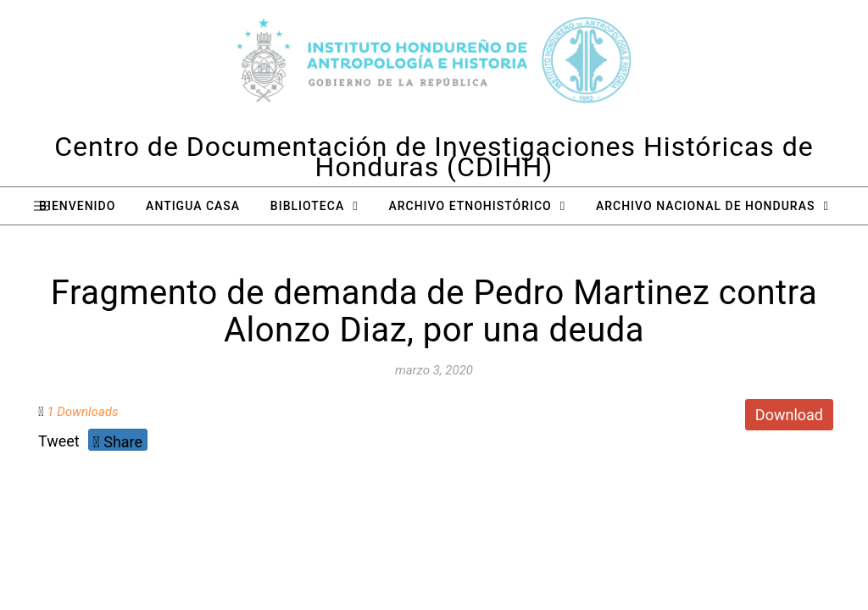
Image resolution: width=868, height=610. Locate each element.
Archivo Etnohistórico (470, 206)
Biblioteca (307, 206)
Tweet (59, 441)
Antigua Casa (193, 206)
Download (789, 415)
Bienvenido (77, 206)
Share (118, 442)
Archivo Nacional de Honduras (705, 206)
